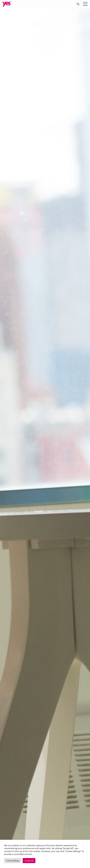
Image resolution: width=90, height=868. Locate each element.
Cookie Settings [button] (13, 861)
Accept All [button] (29, 861)
